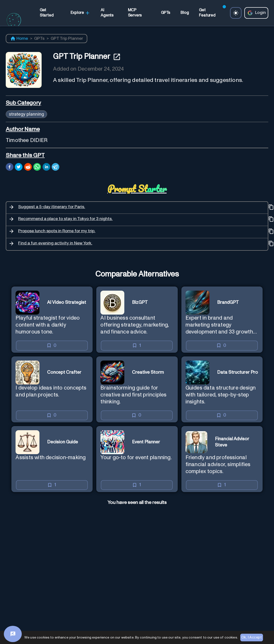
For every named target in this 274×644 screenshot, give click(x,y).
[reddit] (28, 168)
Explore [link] (80, 13)
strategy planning (26, 114)
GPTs (39, 39)
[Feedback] (13, 634)
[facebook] (10, 168)
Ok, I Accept (252, 638)
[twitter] (19, 168)
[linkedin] (46, 168)
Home (19, 39)
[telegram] (55, 168)
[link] (50, 13)
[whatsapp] (37, 168)
